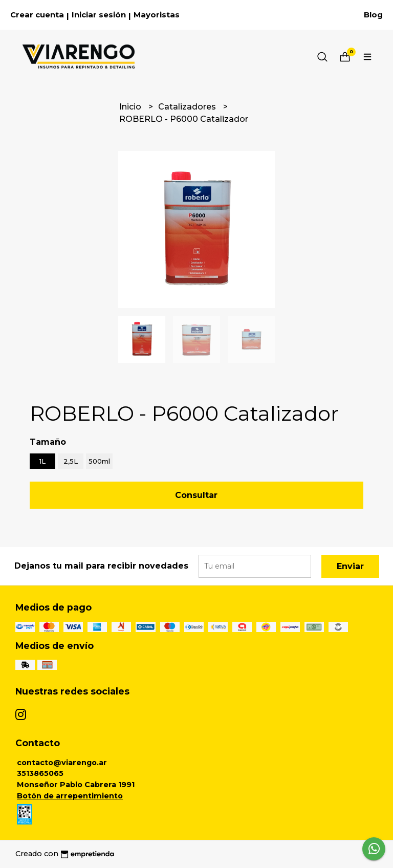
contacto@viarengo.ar (62, 763)
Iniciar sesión (99, 15)
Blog (373, 15)
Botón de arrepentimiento (70, 796)
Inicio (131, 107)
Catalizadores (188, 107)
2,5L (71, 461)
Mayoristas (157, 15)
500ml (99, 461)
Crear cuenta (37, 15)
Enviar (350, 566)
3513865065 (40, 773)
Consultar (196, 495)
